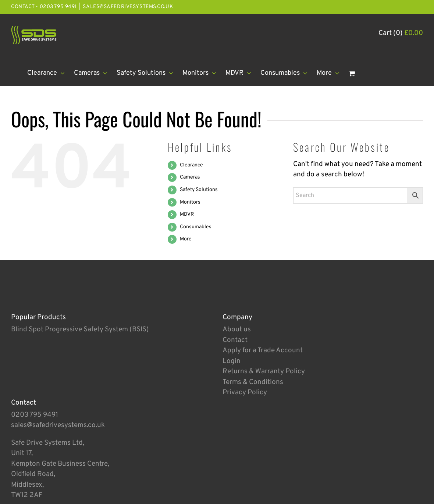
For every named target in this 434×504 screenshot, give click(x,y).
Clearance (191, 165)
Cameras (190, 177)
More (186, 239)
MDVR (187, 214)
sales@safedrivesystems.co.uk (128, 7)
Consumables (196, 227)
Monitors (190, 202)
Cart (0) (401, 33)
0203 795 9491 (35, 415)
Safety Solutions (199, 190)
